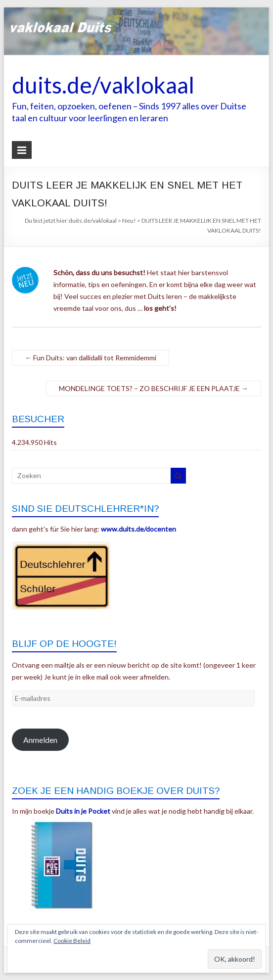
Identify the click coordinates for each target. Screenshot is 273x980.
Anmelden (40, 740)
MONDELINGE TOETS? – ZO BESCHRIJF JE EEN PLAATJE (154, 388)
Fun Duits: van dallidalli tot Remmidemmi (91, 358)
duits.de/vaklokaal (103, 85)
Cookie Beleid (72, 941)
